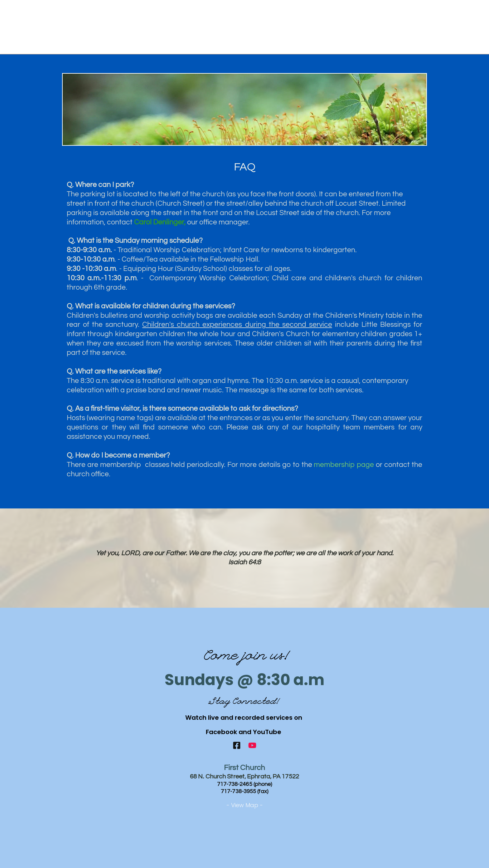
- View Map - (245, 805)
